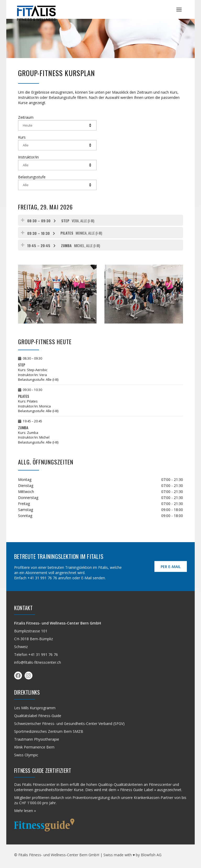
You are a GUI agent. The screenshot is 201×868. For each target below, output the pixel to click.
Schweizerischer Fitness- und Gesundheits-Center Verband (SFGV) (69, 724)
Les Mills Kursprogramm (35, 708)
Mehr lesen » (25, 811)
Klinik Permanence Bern (34, 747)
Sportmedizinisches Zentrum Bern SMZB (49, 731)
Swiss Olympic (26, 755)
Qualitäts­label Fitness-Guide (38, 716)
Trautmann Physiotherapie (37, 739)
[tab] (100, 220)
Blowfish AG (151, 855)
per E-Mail (171, 567)
